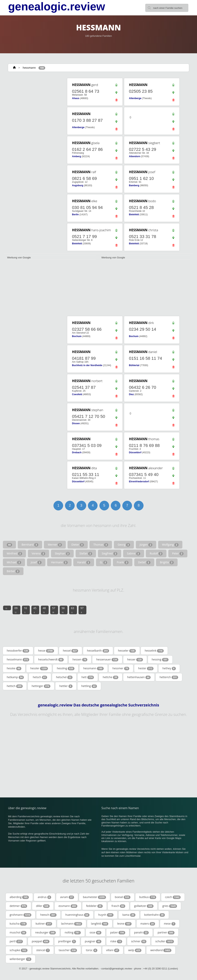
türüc (91, 950)
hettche (111, 677)
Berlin (75, 215)
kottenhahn (155, 915)
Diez (131, 394)
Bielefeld (134, 215)
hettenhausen (139, 677)
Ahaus (76, 98)
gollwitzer (144, 906)
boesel (123, 897)
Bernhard (30, 545)
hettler (66, 686)
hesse (46, 651)
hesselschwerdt (51, 659)
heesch (48, 915)
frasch (119, 906)
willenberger (20, 959)
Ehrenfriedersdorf (139, 482)
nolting (73, 932)
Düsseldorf (135, 452)
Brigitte (167, 562)
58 (63, 610)
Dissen (76, 423)
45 (35, 610)
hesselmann (18, 659)
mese (170, 924)
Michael (14, 562)
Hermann (59, 562)
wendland (161, 950)
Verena (39, 553)
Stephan (62, 553)
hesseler (127, 651)
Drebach (77, 452)
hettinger (41, 686)
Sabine (134, 553)
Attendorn (135, 156)
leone (124, 924)
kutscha (18, 924)
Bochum (77, 336)
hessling (66, 668)
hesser (135, 659)
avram (67, 897)
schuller (164, 941)
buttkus (148, 897)
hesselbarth (98, 651)
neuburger (45, 932)
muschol (18, 932)
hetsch (40, 677)
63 (73, 610)
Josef (36, 562)
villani (113, 950)
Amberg (76, 156)
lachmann (72, 924)
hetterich (169, 677)
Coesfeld (77, 394)
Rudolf (156, 553)
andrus (44, 897)
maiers (148, 924)
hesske (14, 668)
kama (129, 915)
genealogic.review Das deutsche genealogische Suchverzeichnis (98, 705)
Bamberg (134, 185)
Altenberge (135, 98)
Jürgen (146, 545)
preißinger (67, 941)
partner (166, 932)
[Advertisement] (33, 101)
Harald (84, 562)
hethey (169, 668)
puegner (93, 941)
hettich (15, 686)
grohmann (20, 915)
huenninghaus (77, 915)
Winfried (14, 553)
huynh (106, 915)
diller (43, 906)
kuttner (44, 924)
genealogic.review (57, 7)
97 (82, 610)
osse (96, 932)
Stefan (86, 553)
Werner (55, 545)
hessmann (29, 68)
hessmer (121, 668)
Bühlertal (134, 365)
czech (173, 897)
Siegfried (110, 553)
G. (104, 562)
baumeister (94, 897)
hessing (160, 659)
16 (25, 610)
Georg (124, 545)
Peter (178, 553)
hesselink (154, 651)
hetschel (64, 677)
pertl (16, 941)
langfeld (100, 924)
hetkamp (15, 677)
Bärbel (13, 571)
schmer (139, 941)
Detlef (144, 562)
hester (146, 668)
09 (16, 610)
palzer (118, 932)
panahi (141, 932)
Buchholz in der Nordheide (87, 365)
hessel (71, 651)
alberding (19, 897)
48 (44, 610)
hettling (89, 686)
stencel (43, 950)
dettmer (18, 906)
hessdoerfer (18, 651)
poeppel (41, 941)
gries (170, 906)
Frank (123, 562)
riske (116, 941)
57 (54, 610)
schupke (19, 950)
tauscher (68, 950)
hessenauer (107, 659)
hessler (39, 668)
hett (88, 677)
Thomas (101, 545)
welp (135, 950)
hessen (80, 659)
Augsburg (78, 185)
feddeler (94, 906)
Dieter (78, 545)
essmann (68, 906)
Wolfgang (170, 545)
